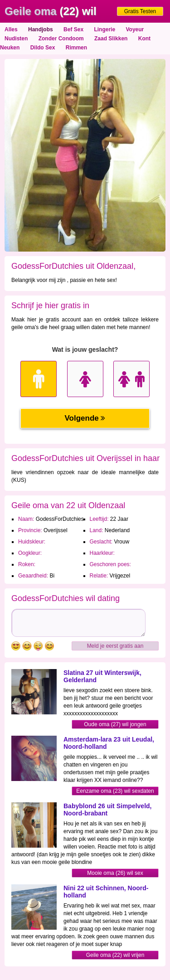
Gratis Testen (140, 11)
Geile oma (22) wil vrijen (115, 955)
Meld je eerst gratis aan (115, 646)
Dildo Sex (43, 48)
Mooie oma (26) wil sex (115, 873)
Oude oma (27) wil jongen (115, 724)
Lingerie (104, 29)
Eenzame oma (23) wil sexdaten (115, 791)
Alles (11, 29)
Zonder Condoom (61, 39)
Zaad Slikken (111, 39)
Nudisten (16, 39)
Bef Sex (73, 29)
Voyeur (135, 29)
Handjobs (41, 29)
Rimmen (76, 48)
